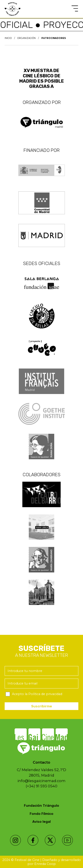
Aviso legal (41, 822)
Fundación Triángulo (41, 806)
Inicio (8, 38)
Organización (26, 38)
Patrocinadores (54, 38)
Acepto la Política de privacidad (37, 694)
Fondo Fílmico (41, 814)
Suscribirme (42, 706)
